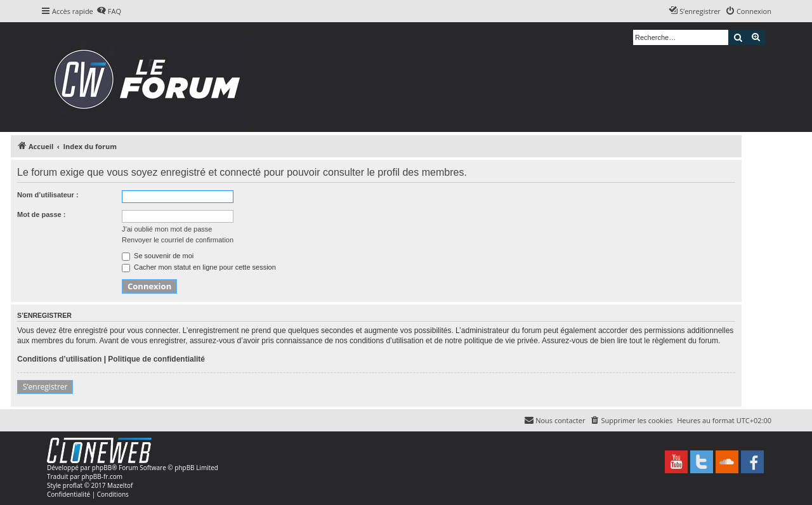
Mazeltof (120, 485)
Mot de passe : (41, 214)
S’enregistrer (45, 387)
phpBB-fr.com (102, 476)
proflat (73, 485)
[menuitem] (109, 11)
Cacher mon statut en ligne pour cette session (199, 267)
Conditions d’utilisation (59, 359)
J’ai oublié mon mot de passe (167, 229)
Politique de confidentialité (156, 359)
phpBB (102, 468)
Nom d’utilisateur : (48, 195)
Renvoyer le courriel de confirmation (178, 240)
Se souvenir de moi (158, 256)
